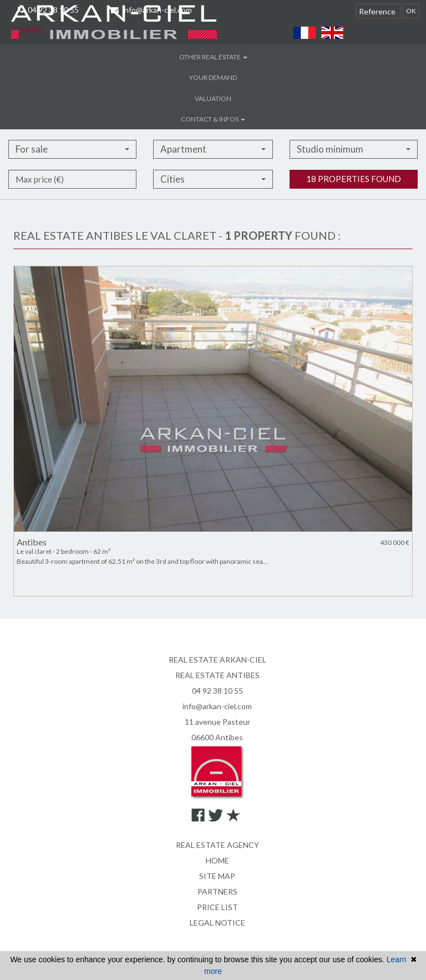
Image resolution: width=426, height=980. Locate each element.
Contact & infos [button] (213, 119)
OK (411, 11)
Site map (217, 876)
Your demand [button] (213, 77)
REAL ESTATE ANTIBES (217, 675)
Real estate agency (217, 845)
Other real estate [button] (213, 57)
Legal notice (217, 923)
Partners (217, 891)
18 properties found (354, 196)
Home (33, 30)
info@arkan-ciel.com (217, 706)
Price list (217, 907)
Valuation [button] (213, 98)
